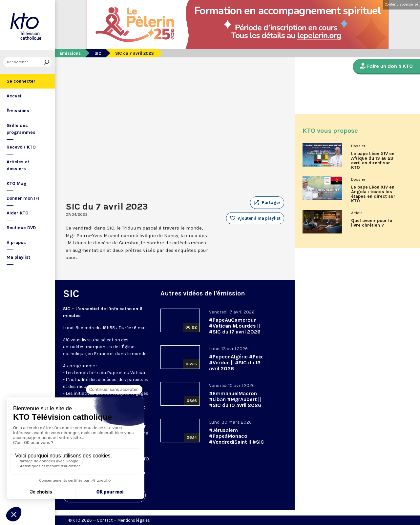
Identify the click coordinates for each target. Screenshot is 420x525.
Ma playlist (18, 257)
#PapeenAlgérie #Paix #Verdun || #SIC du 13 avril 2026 (236, 363)
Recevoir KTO (21, 147)
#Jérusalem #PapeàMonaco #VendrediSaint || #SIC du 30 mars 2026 (237, 439)
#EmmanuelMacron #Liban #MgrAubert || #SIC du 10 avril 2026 (235, 399)
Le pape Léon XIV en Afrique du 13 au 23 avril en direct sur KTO (373, 161)
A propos (16, 242)
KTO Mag (17, 183)
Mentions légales (134, 520)
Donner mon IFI (23, 198)
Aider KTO (18, 213)
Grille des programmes (21, 129)
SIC (98, 53)
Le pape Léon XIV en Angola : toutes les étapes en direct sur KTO (373, 194)
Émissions (18, 111)
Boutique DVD (21, 228)
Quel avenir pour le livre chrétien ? (372, 223)
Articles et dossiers (18, 165)
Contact (105, 520)
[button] (267, 203)
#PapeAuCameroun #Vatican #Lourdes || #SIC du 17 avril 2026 (235, 326)
